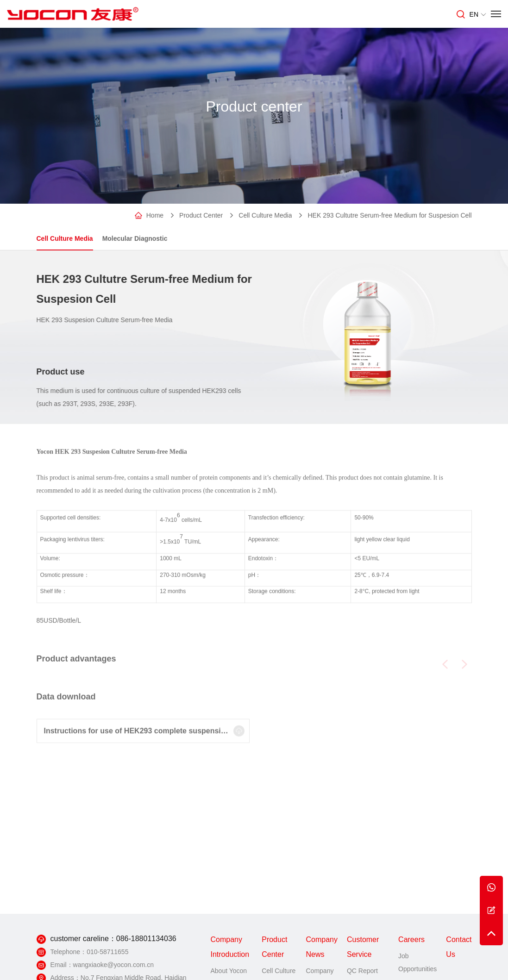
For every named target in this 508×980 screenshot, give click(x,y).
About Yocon (229, 971)
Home (155, 216)
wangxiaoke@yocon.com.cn (114, 965)
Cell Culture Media (265, 216)
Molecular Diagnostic (135, 239)
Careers (411, 939)
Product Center (201, 216)
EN (478, 14)
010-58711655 (107, 952)
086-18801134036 (146, 939)
